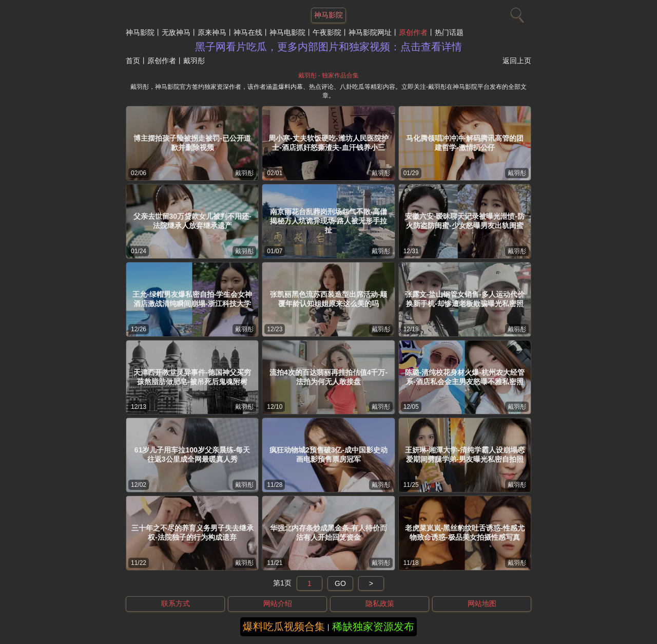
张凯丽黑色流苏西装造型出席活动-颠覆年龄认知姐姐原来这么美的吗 (329, 299)
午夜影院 (327, 32)
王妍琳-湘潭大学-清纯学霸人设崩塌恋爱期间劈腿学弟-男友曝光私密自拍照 (465, 454)
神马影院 (140, 32)
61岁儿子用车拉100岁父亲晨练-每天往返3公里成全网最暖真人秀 (192, 454)
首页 (133, 61)
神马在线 (248, 32)
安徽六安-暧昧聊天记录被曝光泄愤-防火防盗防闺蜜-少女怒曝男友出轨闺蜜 (465, 221)
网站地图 (482, 603)
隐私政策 (380, 603)
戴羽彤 (244, 173)
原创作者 (413, 32)
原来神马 (212, 32)
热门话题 (449, 32)
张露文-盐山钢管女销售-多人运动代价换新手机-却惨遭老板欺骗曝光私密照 (465, 299)
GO (340, 583)
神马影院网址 (370, 32)
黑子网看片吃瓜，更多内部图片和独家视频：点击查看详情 (328, 47)
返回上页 (517, 61)
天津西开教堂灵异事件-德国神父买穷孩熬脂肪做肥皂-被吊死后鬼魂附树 (192, 377)
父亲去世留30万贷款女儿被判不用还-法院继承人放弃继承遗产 (192, 221)
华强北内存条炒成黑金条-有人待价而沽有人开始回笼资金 (329, 533)
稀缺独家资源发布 (373, 627)
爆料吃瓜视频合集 (284, 627)
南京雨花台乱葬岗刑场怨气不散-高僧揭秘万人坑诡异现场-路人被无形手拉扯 (329, 221)
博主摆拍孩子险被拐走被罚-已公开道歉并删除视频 (192, 143)
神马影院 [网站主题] (328, 15)
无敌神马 (176, 32)
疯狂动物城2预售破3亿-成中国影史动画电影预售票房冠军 (328, 454)
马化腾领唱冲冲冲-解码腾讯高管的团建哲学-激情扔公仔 (465, 143)
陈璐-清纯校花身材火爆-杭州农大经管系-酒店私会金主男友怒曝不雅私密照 (465, 377)
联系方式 (176, 603)
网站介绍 (278, 603)
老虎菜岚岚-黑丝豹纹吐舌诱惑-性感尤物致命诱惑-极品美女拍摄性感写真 (465, 533)
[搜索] (516, 13)
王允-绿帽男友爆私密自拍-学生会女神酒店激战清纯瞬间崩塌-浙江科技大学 (192, 299)
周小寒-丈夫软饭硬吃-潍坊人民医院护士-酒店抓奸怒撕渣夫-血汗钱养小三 (328, 143)
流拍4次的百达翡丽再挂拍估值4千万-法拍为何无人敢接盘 (328, 377)
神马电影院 (287, 32)
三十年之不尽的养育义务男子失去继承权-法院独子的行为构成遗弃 (192, 533)
